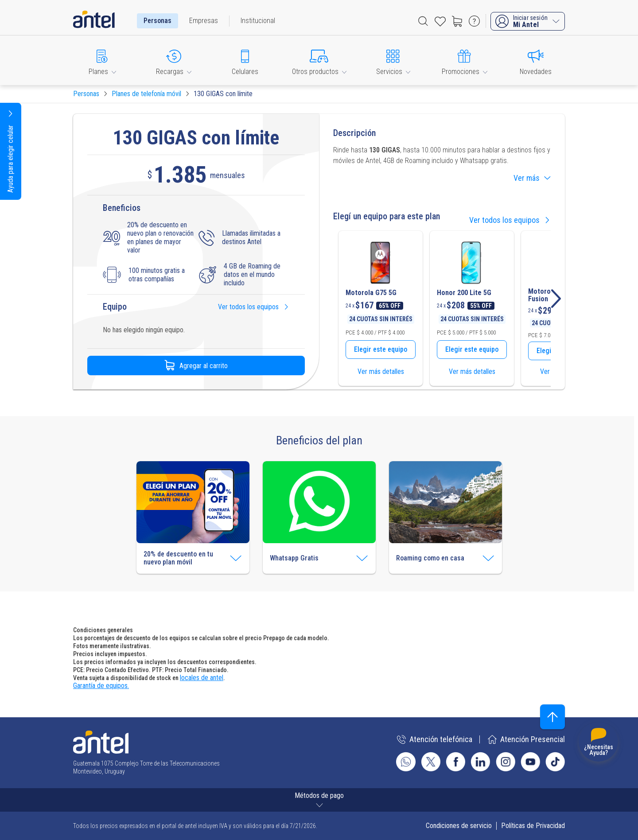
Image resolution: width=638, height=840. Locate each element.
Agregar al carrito (196, 366)
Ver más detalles (381, 371)
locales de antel (202, 678)
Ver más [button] (532, 178)
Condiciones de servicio (459, 826)
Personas (158, 21)
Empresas (204, 21)
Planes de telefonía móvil (146, 94)
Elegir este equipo (381, 349)
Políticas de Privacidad (533, 826)
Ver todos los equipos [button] (254, 307)
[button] (102, 60)
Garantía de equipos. (101, 686)
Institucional (258, 21)
